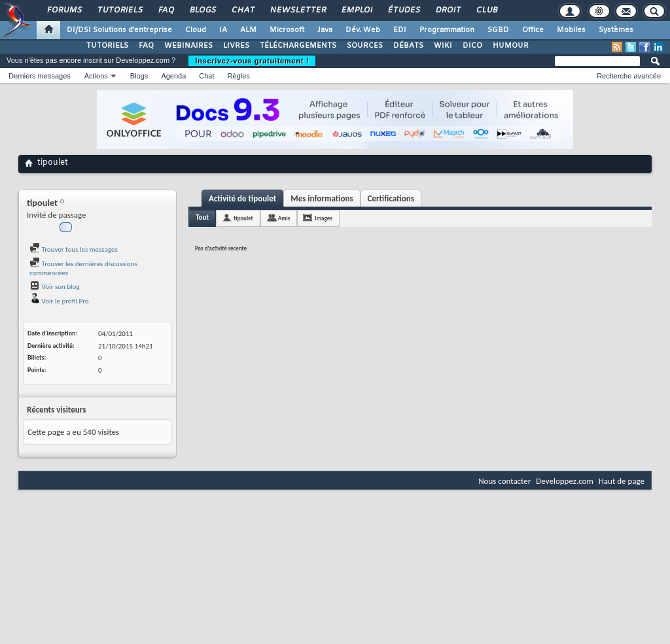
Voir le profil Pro (59, 301)
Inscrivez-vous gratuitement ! (252, 61)
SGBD (498, 30)
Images (323, 218)
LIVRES (236, 46)
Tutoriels (119, 10)
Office (533, 30)
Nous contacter (504, 481)
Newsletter (297, 10)
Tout (202, 217)
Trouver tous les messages (74, 249)
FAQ (166, 10)
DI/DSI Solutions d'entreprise (119, 30)
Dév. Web (363, 30)
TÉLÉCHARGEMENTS (298, 46)
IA (223, 30)
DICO (472, 46)
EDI (400, 30)
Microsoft (287, 30)
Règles (239, 76)
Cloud (196, 30)
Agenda (173, 76)
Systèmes (616, 30)
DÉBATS (408, 46)
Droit (448, 10)
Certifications (391, 198)
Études (403, 10)
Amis (284, 218)
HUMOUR (511, 46)
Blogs (202, 10)
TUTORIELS (107, 46)
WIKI (443, 46)
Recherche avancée (629, 76)
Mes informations (322, 198)
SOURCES (365, 46)
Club (486, 10)
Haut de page (622, 481)
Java (325, 30)
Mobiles (571, 30)
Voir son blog (55, 287)
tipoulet (243, 218)
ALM (248, 30)
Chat (242, 10)
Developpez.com (565, 481)
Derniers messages (40, 76)
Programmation (447, 30)
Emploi (356, 10)
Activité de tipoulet (242, 198)
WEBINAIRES (188, 46)
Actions (96, 76)
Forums (64, 10)
